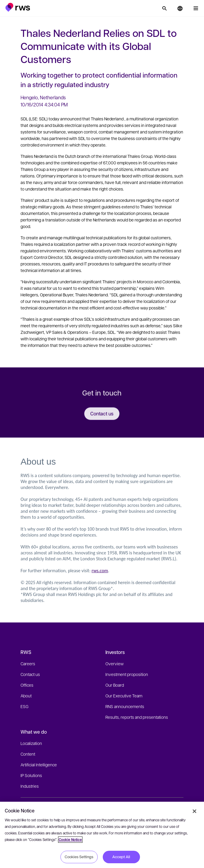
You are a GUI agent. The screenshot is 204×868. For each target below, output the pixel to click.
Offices (27, 685)
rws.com (100, 571)
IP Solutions (31, 775)
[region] (102, 835)
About (26, 696)
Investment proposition (127, 674)
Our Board (115, 685)
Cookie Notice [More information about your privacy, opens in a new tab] (70, 840)
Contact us (30, 674)
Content (28, 754)
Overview (115, 663)
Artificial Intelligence (39, 765)
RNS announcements (125, 706)
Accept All (121, 857)
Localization (31, 743)
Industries (30, 786)
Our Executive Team (124, 696)
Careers (28, 663)
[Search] (164, 8)
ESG (25, 706)
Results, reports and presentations (137, 717)
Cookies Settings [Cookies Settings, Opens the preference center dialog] (79, 857)
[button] (18, 7)
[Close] (194, 811)
